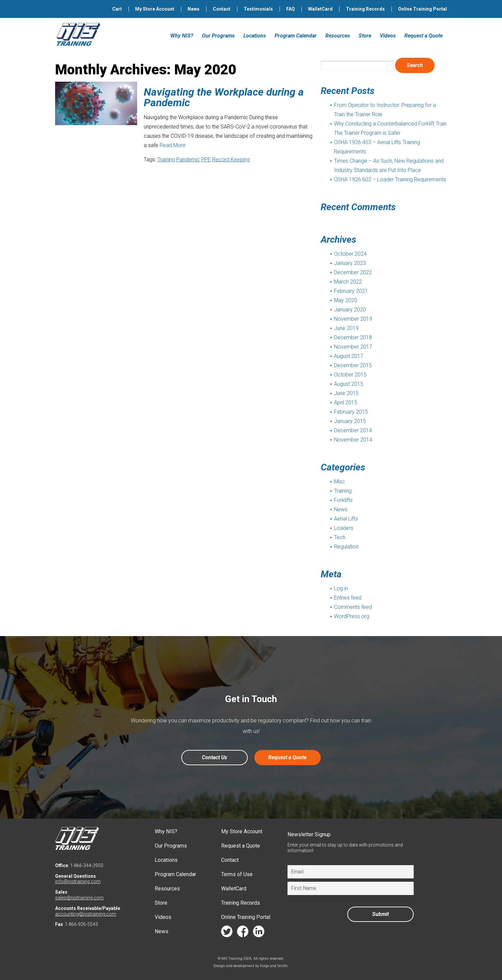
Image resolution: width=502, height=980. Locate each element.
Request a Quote (423, 36)
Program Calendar (296, 36)
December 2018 (353, 337)
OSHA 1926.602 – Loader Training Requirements (390, 179)
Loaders (344, 528)
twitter (227, 933)
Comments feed (353, 607)
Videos (388, 36)
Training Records (365, 9)
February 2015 (351, 412)
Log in (341, 588)
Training (166, 160)
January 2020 (350, 310)
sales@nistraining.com (79, 898)
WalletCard (320, 9)
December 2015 (353, 365)
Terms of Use (237, 874)
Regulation (346, 547)
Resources (338, 36)
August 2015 (349, 384)
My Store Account (155, 9)
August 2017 (349, 356)
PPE (206, 160)
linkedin (259, 933)
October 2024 (350, 254)
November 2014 (353, 440)
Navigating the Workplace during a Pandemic (224, 97)
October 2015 (350, 375)
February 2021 (351, 291)
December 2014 (353, 430)
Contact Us (214, 757)
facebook (243, 933)
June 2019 (346, 328)
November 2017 (353, 347)
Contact (222, 9)
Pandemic (188, 160)
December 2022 (353, 272)
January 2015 (350, 421)
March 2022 (348, 282)
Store (365, 36)
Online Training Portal (422, 9)
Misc (339, 482)
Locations (255, 36)
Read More (173, 145)
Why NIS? (182, 36)
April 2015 (346, 403)
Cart (117, 9)
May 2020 (346, 300)
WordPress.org (352, 616)
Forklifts (343, 500)
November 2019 (353, 319)
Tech (340, 537)
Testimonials (258, 9)
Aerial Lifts (346, 519)
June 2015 (346, 393)
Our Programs (218, 36)
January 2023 (350, 263)
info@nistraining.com (78, 881)
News (194, 9)
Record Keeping (231, 160)
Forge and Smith (274, 966)
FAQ (291, 9)
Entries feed (348, 598)
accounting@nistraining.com (86, 914)
